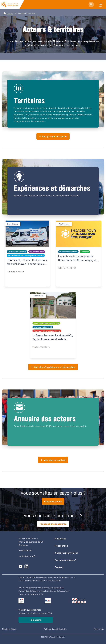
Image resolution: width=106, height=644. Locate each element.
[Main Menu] (101, 4)
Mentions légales (9, 629)
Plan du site (99, 629)
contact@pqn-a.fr (27, 556)
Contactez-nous (53, 501)
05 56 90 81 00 (25, 551)
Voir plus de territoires (53, 136)
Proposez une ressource (53, 524)
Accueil (10, 13)
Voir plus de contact (53, 460)
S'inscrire (36, 620)
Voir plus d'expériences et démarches (53, 367)
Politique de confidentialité (55, 629)
